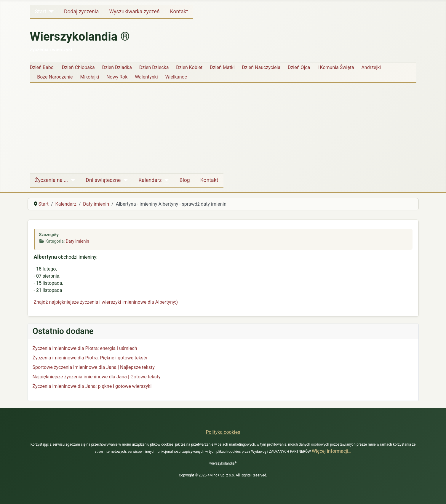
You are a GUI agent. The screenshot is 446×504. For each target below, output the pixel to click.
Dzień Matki (222, 67)
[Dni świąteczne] (124, 180)
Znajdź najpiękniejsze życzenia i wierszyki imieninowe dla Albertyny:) (106, 302)
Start (41, 12)
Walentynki (146, 77)
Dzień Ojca (299, 67)
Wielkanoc (176, 77)
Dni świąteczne (103, 180)
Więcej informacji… (332, 451)
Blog (184, 180)
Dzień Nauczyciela (261, 67)
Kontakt (179, 12)
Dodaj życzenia (81, 12)
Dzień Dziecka (154, 67)
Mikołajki (89, 77)
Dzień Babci (42, 67)
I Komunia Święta (336, 67)
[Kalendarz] (165, 180)
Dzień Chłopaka (78, 67)
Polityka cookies (223, 432)
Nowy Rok (117, 77)
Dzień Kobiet (189, 67)
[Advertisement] (223, 127)
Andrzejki (371, 67)
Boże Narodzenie (55, 77)
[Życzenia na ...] (72, 180)
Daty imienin (77, 241)
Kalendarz (150, 180)
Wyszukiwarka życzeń (134, 12)
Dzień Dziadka (117, 67)
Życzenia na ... (51, 180)
